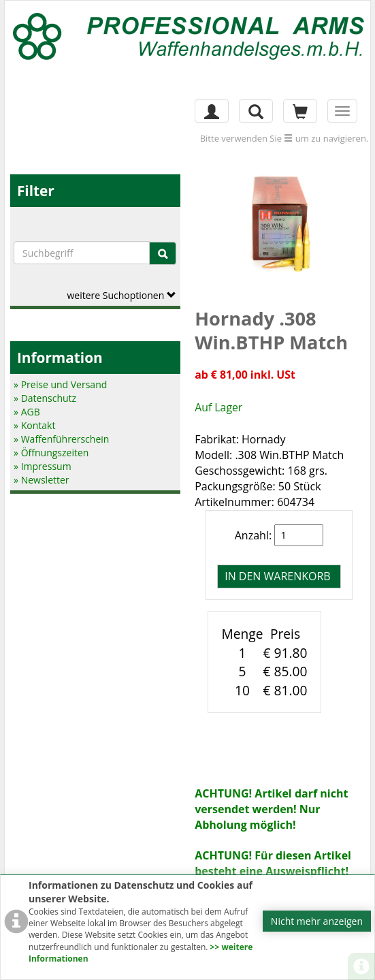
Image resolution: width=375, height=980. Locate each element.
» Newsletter (41, 480)
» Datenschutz (45, 398)
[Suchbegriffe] (82, 253)
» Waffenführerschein (61, 439)
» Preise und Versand (60, 384)
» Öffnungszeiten (51, 453)
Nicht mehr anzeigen (317, 921)
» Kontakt (34, 425)
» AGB (27, 412)
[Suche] (163, 253)
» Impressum (43, 466)
